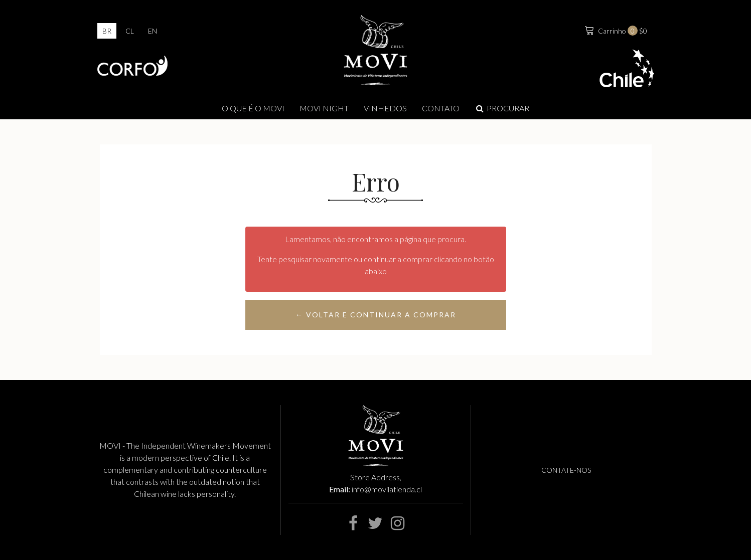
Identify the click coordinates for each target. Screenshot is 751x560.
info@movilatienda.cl (387, 489)
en (153, 31)
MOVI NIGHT (324, 108)
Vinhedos (385, 108)
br (107, 31)
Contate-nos (566, 470)
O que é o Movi (253, 108)
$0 (615, 30)
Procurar (502, 108)
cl (130, 31)
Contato (441, 108)
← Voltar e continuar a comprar (376, 315)
